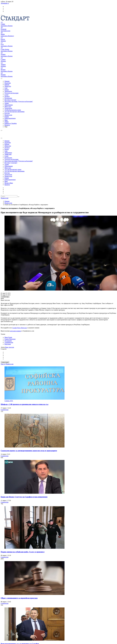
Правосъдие (8, 203)
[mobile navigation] (1, 15)
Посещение (8, 341)
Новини (7, 201)
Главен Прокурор (10, 339)
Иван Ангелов (10, 347)
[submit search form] (18, 197)
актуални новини (16, 331)
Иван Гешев (8, 337)
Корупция (8, 344)
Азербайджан (9, 342)
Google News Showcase (20, 328)
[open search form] (1, 79)
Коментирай (5, 362)
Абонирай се (5, 3)
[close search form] (1, 138)
